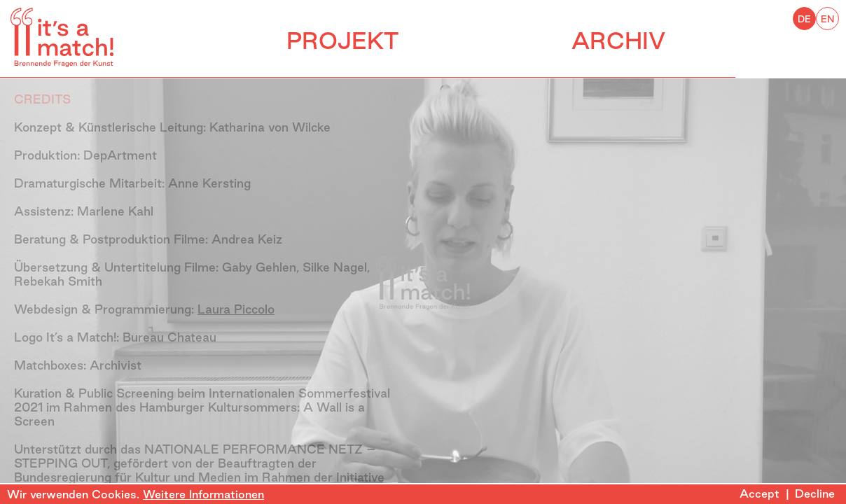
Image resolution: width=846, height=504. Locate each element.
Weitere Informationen (203, 494)
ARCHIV (729, 41)
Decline (815, 493)
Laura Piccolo (236, 309)
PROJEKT (398, 41)
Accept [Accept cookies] (760, 493)
